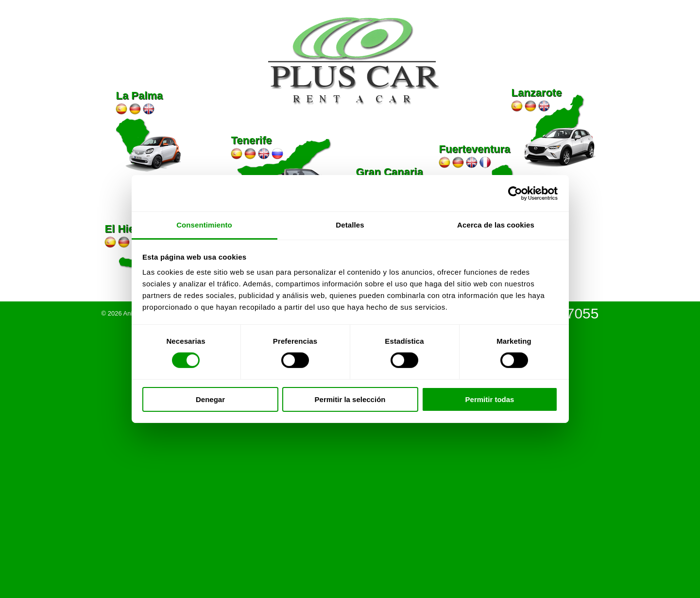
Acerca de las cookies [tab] (496, 225)
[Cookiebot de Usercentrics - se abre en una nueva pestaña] (515, 193)
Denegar (210, 399)
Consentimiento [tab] (204, 225)
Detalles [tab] (350, 225)
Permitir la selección (350, 399)
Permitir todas (490, 399)
